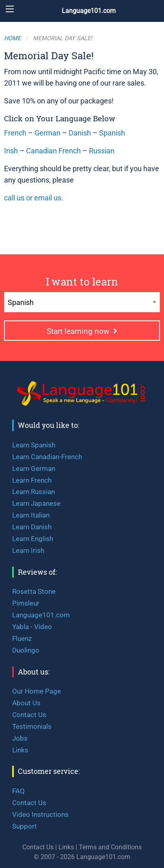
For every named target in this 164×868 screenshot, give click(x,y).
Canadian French (53, 151)
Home (12, 38)
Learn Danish (32, 527)
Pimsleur (26, 603)
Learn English (33, 539)
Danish (80, 133)
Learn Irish (28, 550)
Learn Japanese (36, 503)
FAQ (18, 791)
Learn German (34, 468)
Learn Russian (33, 492)
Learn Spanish (34, 445)
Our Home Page (37, 691)
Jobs (20, 738)
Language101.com (89, 11)
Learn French (32, 480)
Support (25, 826)
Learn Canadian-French (47, 457)
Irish (11, 151)
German (47, 133)
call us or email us (33, 198)
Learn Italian (31, 515)
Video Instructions (40, 814)
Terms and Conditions (110, 847)
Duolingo (26, 650)
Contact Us (29, 715)
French (15, 133)
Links (20, 750)
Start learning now (82, 331)
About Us (26, 703)
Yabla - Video (32, 627)
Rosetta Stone (34, 591)
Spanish (112, 133)
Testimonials (32, 726)
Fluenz (22, 638)
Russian (102, 151)
